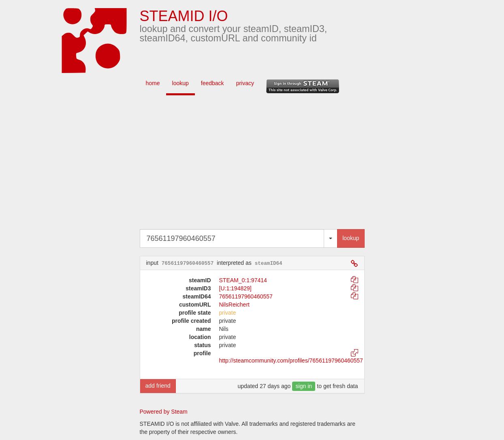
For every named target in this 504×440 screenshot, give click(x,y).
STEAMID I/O (184, 16)
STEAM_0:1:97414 (243, 280)
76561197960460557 (246, 296)
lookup (180, 83)
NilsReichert (234, 305)
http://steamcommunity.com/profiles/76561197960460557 (291, 361)
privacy (245, 83)
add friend (158, 386)
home (153, 83)
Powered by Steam (164, 412)
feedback (212, 83)
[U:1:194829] (235, 288)
